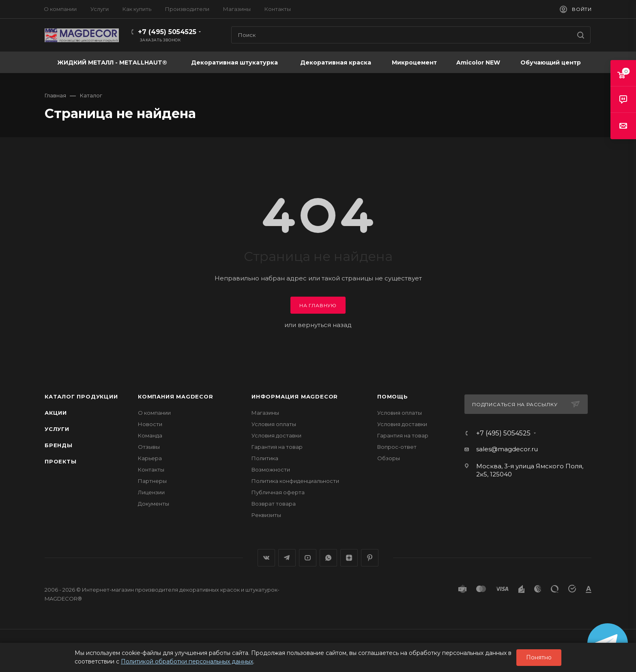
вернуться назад (325, 325)
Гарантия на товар (277, 447)
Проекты (61, 461)
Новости (150, 424)
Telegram (287, 558)
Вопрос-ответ (397, 447)
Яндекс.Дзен (349, 558)
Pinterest (370, 558)
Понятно (539, 657)
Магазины (265, 413)
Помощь (393, 396)
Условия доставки (276, 435)
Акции (56, 413)
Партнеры (152, 481)
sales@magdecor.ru (507, 449)
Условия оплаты (274, 424)
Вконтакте (266, 558)
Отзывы (149, 447)
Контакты (151, 470)
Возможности (271, 470)
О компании (154, 413)
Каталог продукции (81, 396)
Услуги (57, 429)
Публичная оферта (278, 492)
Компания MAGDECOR (176, 396)
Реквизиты (266, 515)
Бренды (59, 445)
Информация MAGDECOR (295, 396)
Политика (265, 458)
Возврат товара (274, 504)
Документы (154, 504)
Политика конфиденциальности (295, 481)
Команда (150, 435)
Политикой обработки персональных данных (187, 661)
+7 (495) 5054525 (167, 32)
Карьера (150, 458)
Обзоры (389, 458)
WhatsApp (328, 558)
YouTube (308, 558)
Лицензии (151, 492)
